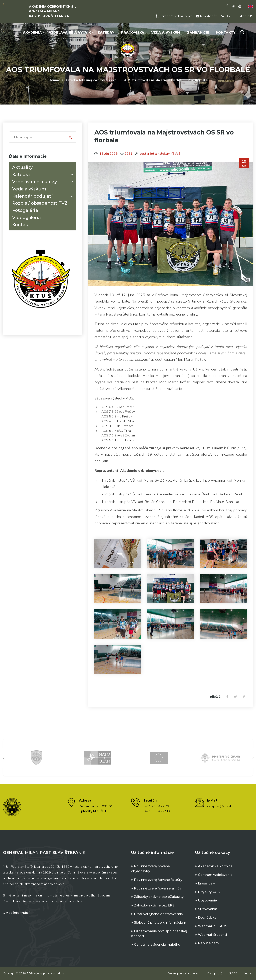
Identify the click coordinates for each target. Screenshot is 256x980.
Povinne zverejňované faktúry (158, 880)
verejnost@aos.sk (219, 806)
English (248, 973)
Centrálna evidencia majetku (157, 945)
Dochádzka (207, 918)
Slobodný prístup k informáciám (160, 923)
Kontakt (21, 225)
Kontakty (226, 32)
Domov (54, 80)
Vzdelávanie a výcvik (70, 32)
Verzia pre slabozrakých (174, 16)
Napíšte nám (207, 16)
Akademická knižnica (215, 866)
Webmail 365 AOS (213, 926)
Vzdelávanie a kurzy (43, 182)
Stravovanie (207, 909)
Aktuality (22, 167)
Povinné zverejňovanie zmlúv (158, 888)
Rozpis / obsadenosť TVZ (40, 203)
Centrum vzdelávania (215, 875)
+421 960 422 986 (157, 811)
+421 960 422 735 (237, 16)
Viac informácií (18, 913)
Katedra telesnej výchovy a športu (92, 80)
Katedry (106, 32)
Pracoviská (133, 32)
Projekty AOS (209, 892)
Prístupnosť (214, 973)
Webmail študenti (212, 935)
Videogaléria (26, 218)
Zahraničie (198, 32)
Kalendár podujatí (43, 196)
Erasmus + (206, 883)
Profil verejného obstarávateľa (158, 914)
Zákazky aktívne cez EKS (154, 905)
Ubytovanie (207, 900)
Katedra (43, 175)
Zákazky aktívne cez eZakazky (159, 897)
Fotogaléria (25, 210)
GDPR (233, 973)
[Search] (43, 137)
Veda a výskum (166, 32)
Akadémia (32, 32)
